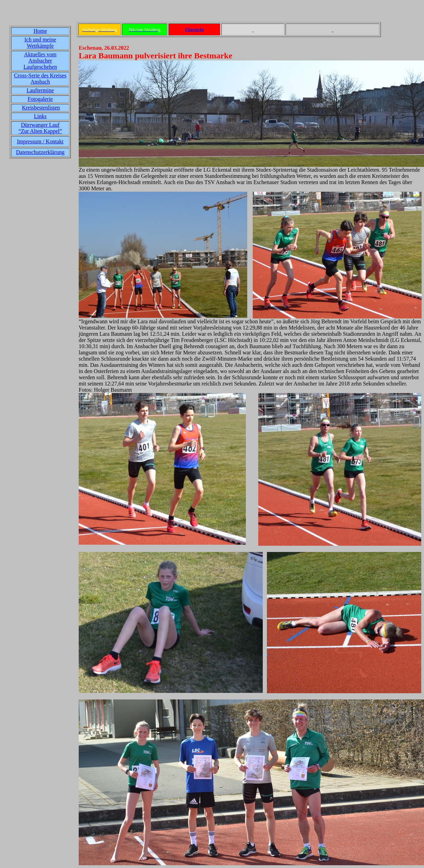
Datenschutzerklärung (40, 152)
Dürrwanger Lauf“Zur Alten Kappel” (40, 128)
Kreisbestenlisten (41, 108)
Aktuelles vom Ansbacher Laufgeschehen (40, 61)
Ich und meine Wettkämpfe (40, 43)
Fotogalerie (40, 99)
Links (40, 116)
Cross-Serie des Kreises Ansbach (40, 79)
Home (40, 31)
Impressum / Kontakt (40, 141)
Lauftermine (40, 90)
